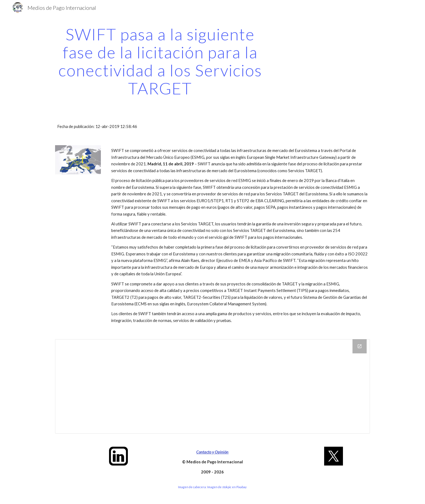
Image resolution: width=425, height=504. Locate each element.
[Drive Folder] (212, 386)
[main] (160, 61)
